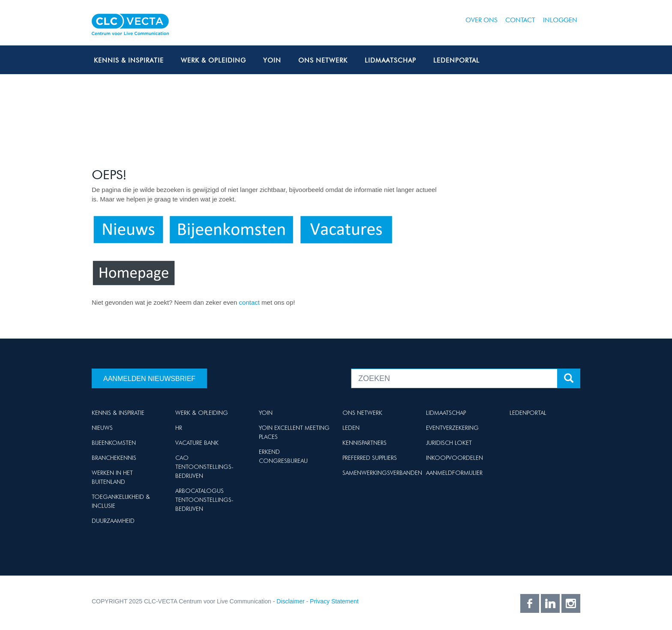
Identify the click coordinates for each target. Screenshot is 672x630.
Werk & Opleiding (213, 60)
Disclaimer (290, 601)
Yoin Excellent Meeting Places (294, 432)
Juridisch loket (449, 443)
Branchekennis (114, 458)
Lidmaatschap (390, 60)
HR (179, 428)
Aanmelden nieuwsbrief (149, 379)
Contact (520, 20)
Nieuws (102, 428)
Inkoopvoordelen (454, 458)
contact (250, 302)
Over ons (481, 20)
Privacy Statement (334, 601)
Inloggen (560, 20)
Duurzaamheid (113, 521)
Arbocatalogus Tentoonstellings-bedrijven (204, 500)
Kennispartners (364, 443)
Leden (351, 428)
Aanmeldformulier (454, 473)
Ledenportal (456, 60)
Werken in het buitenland (112, 477)
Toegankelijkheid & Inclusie (121, 501)
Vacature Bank (197, 443)
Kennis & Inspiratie (129, 60)
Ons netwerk (323, 60)
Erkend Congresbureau (283, 456)
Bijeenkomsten (114, 443)
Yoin (272, 60)
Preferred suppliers (370, 458)
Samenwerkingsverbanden (382, 473)
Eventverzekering (452, 428)
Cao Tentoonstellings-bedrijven (204, 467)
